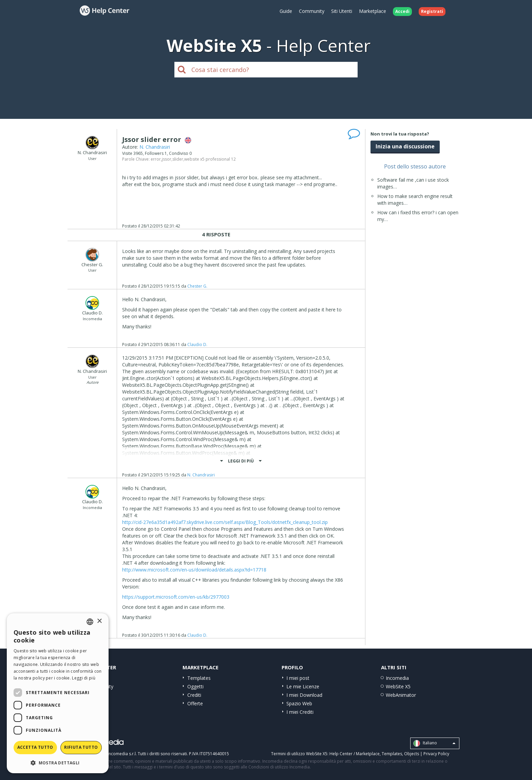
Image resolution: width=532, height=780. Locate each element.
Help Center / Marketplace (355, 754)
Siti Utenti (342, 11)
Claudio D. (197, 344)
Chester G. (197, 286)
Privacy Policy (436, 754)
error (156, 159)
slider (178, 159)
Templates (199, 678)
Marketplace (373, 11)
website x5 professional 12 (210, 159)
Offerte (195, 703)
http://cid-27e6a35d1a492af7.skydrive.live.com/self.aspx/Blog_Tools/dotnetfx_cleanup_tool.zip (225, 522)
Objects (412, 754)
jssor (167, 159)
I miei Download (304, 695)
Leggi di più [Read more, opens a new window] (84, 678)
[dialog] (58, 693)
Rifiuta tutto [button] (81, 747)
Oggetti (195, 686)
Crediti (194, 695)
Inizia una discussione (405, 146)
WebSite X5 (398, 686)
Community (312, 11)
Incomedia (397, 678)
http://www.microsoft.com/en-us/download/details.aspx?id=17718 (194, 570)
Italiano (434, 743)
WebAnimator (401, 695)
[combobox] (90, 622)
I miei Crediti (300, 712)
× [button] (99, 621)
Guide (286, 11)
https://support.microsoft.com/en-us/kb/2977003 (176, 597)
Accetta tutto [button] (35, 747)
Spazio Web (299, 703)
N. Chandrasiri (155, 147)
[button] (58, 763)
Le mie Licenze (303, 686)
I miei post (298, 678)
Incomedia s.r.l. (122, 754)
